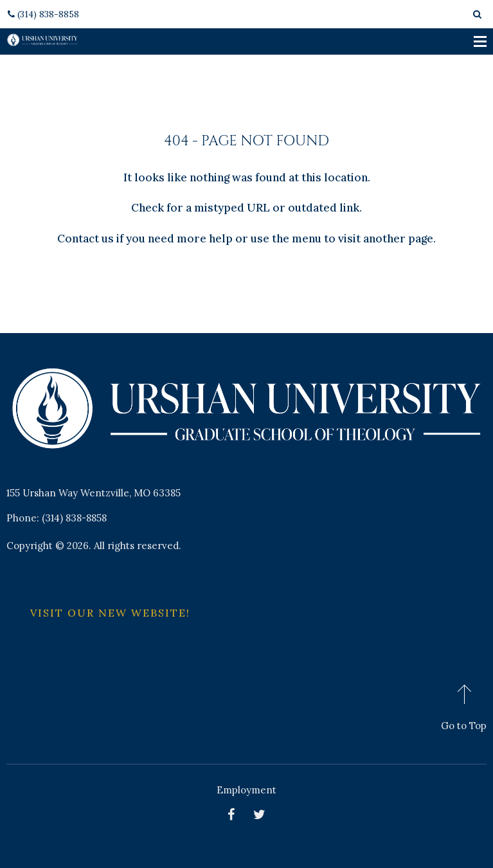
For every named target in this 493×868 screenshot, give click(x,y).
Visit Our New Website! (110, 613)
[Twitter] (261, 814)
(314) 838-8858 (43, 14)
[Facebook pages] (233, 814)
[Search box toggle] (478, 14)
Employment (246, 790)
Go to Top (464, 726)
